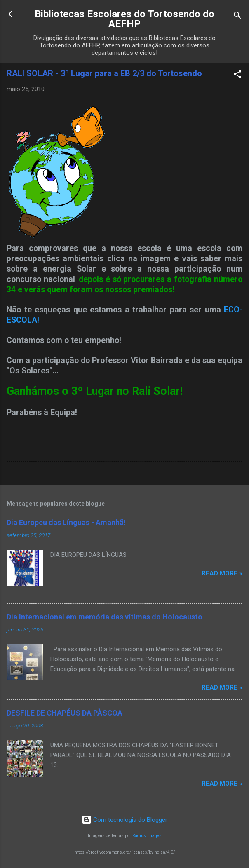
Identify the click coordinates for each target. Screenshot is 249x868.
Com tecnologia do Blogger (124, 820)
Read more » (222, 573)
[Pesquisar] (237, 17)
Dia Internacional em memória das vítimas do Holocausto (105, 617)
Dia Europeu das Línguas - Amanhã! (66, 522)
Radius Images (147, 836)
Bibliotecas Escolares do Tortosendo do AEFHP (124, 19)
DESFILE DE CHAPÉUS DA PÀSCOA (65, 713)
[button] (237, 76)
